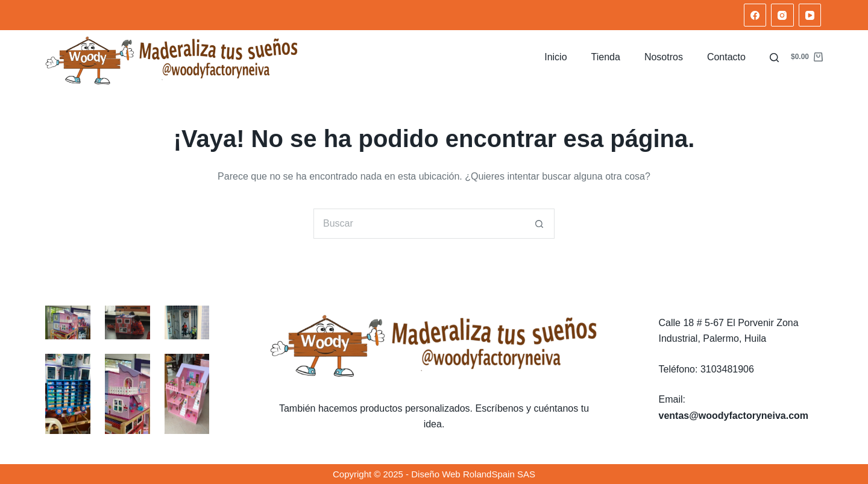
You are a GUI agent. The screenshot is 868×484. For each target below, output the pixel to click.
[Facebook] (755, 15)
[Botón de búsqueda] (539, 224)
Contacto (726, 57)
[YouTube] (810, 15)
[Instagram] (782, 15)
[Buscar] (774, 58)
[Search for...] (419, 224)
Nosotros (664, 57)
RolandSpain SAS (499, 474)
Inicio (555, 57)
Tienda (606, 57)
